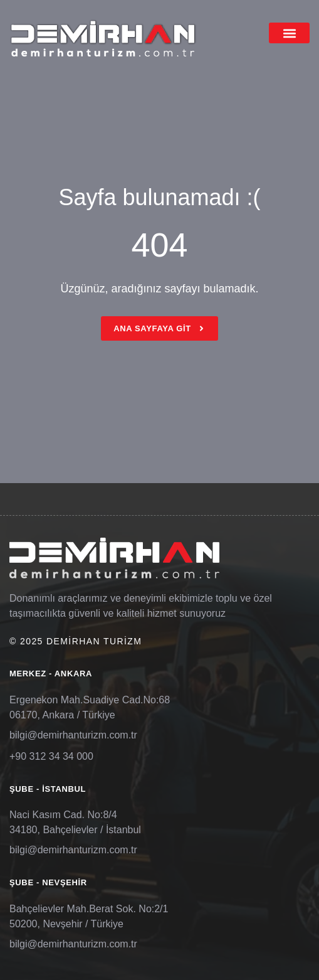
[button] (289, 33)
